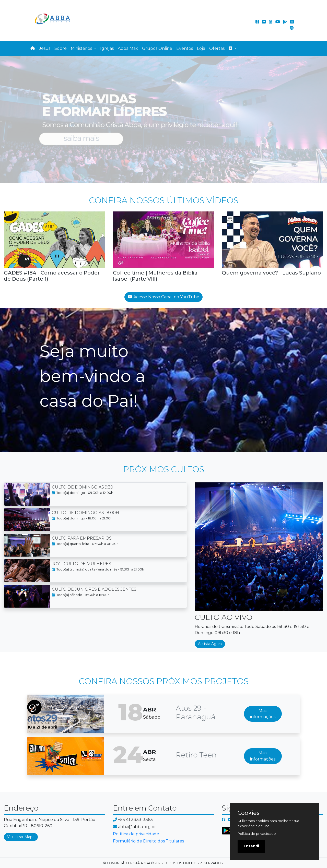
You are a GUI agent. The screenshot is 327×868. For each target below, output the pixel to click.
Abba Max (128, 48)
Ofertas (217, 48)
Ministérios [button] (82, 48)
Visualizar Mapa (21, 837)
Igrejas (107, 48)
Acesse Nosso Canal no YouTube (163, 297)
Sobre (61, 48)
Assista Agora (210, 644)
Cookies (249, 813)
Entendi (251, 846)
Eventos (185, 48)
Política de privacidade (136, 834)
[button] (232, 49)
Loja (201, 48)
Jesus (45, 48)
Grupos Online (157, 48)
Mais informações (263, 714)
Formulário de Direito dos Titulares (148, 841)
